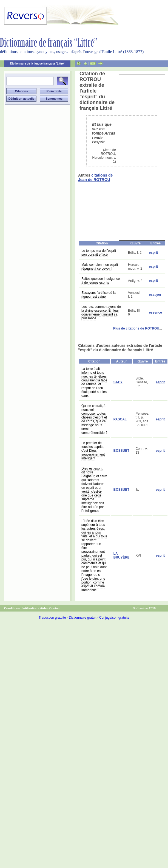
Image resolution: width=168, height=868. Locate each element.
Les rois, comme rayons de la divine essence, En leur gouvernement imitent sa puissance (101, 312)
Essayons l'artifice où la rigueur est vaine (99, 295)
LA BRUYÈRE (122, 556)
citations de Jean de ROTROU (95, 177)
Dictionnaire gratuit (82, 618)
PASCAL (120, 419)
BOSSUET (121, 451)
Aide (43, 608)
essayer (155, 295)
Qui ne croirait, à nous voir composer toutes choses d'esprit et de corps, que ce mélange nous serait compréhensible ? (94, 419)
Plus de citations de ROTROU (136, 328)
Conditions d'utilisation (21, 608)
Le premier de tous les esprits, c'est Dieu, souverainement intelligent (93, 451)
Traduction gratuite (52, 618)
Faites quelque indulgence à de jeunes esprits (101, 281)
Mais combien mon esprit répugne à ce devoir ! (100, 267)
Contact (55, 608)
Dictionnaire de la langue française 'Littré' (37, 64)
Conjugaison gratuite (114, 618)
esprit (154, 253)
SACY (118, 382)
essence (156, 312)
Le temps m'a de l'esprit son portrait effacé (99, 253)
